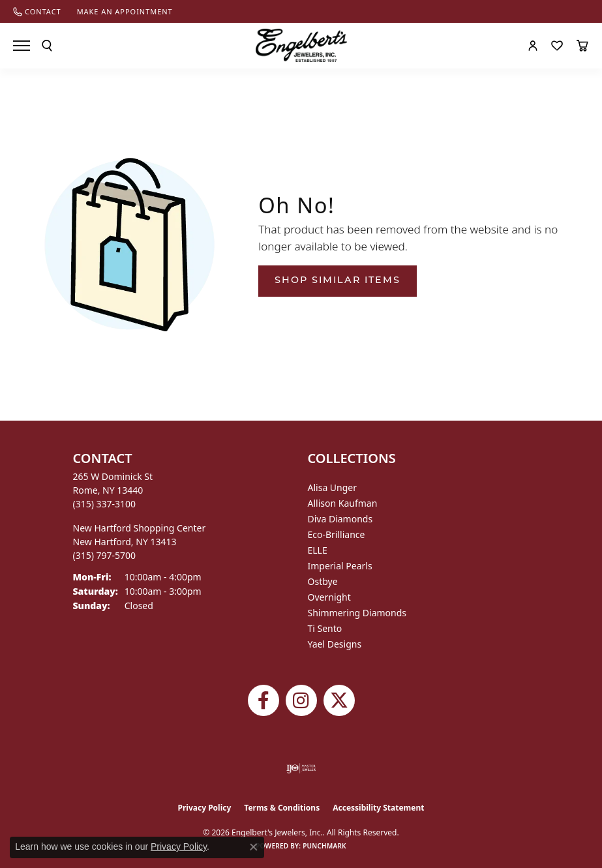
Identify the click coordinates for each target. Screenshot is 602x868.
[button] (47, 46)
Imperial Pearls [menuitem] (340, 566)
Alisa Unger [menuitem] (333, 487)
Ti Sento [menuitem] (325, 628)
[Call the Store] (105, 504)
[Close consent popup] (254, 847)
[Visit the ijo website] (301, 768)
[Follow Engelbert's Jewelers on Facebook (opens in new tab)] (263, 700)
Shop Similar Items (338, 281)
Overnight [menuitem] (329, 597)
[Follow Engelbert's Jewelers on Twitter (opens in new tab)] (339, 700)
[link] (37, 11)
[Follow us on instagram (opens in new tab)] (301, 700)
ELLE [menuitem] (318, 550)
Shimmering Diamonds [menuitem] (357, 613)
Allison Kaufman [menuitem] (343, 503)
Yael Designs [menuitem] (335, 644)
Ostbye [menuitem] (323, 581)
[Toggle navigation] (22, 46)
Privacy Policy (205, 808)
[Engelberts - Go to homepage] (301, 45)
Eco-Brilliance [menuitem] (337, 534)
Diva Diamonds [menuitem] (340, 519)
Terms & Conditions (282, 808)
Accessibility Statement (378, 808)
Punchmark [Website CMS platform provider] (324, 846)
